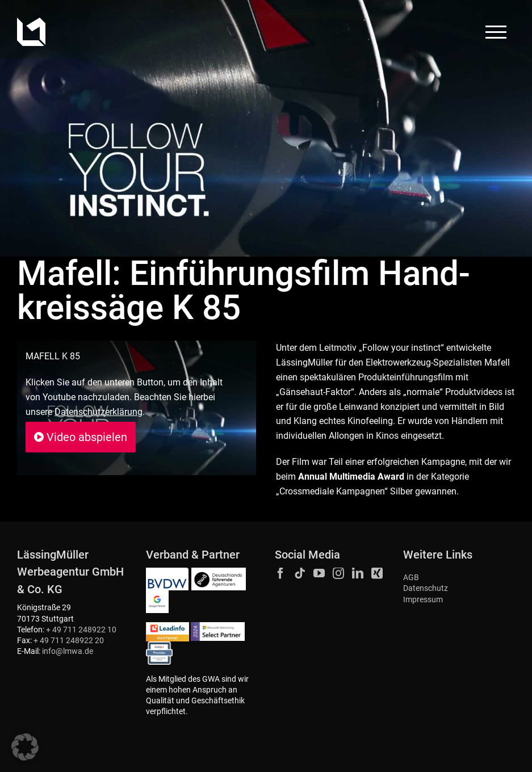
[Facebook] (280, 573)
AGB (411, 578)
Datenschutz (426, 588)
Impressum (423, 600)
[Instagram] (338, 573)
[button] (25, 747)
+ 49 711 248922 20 (69, 641)
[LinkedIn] (358, 573)
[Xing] (377, 573)
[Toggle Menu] (496, 32)
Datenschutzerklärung (99, 412)
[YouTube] (319, 573)
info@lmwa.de (68, 651)
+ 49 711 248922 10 (81, 630)
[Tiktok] (300, 573)
